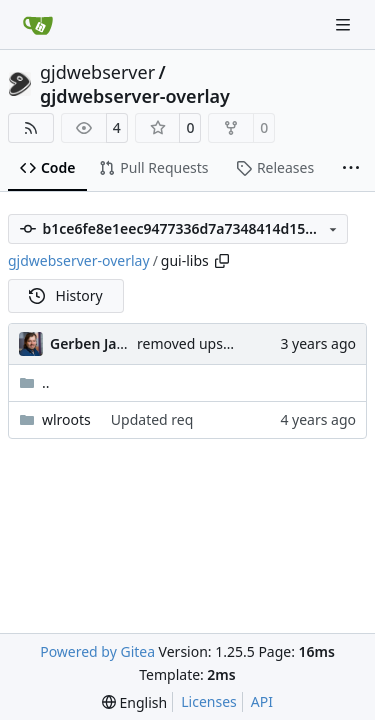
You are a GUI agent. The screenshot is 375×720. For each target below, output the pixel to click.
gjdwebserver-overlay (135, 96)
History (66, 295)
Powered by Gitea (97, 651)
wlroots (66, 419)
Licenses (209, 701)
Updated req (152, 419)
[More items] (351, 169)
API (262, 701)
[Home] (38, 25)
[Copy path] (222, 261)
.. (34, 382)
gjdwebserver (97, 72)
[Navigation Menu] (345, 24)
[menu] (134, 702)
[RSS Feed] (31, 128)
